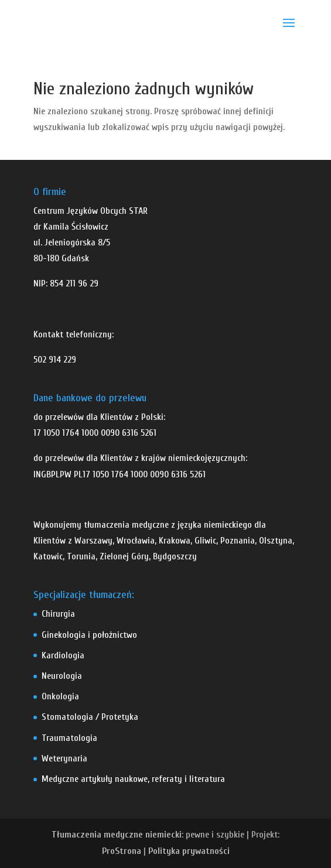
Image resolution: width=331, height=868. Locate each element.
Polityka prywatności (189, 851)
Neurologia (62, 676)
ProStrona (122, 851)
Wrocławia (136, 541)
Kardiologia (63, 655)
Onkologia (60, 696)
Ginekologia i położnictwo (89, 635)
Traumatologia (69, 738)
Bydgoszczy (175, 556)
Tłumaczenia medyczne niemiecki (117, 835)
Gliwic (205, 541)
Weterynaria (64, 758)
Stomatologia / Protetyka (90, 717)
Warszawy (93, 541)
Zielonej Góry (124, 556)
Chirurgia (58, 614)
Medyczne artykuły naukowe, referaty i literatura (133, 779)
